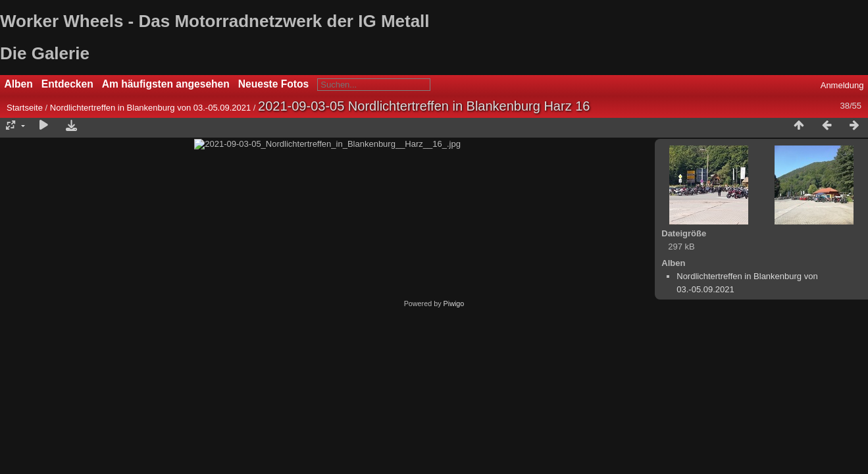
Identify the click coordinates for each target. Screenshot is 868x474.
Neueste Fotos (273, 84)
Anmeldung (842, 85)
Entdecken (67, 84)
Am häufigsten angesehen (166, 84)
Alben (19, 84)
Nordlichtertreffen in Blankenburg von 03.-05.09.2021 (150, 108)
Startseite (25, 108)
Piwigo (454, 429)
